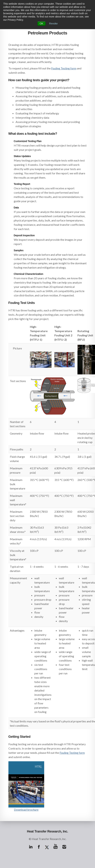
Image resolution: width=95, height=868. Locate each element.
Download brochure (26, 810)
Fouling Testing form (64, 68)
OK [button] (42, 24)
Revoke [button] (53, 24)
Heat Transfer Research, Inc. (48, 831)
